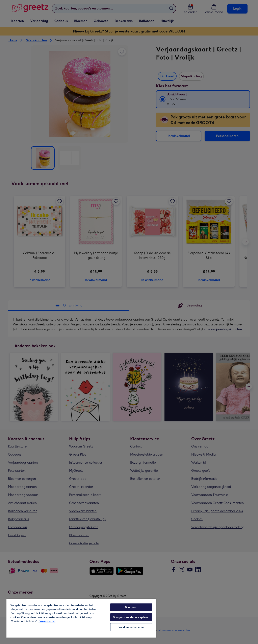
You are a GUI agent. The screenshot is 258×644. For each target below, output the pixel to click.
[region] (81, 618)
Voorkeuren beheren (131, 627)
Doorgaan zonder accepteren (131, 617)
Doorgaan (131, 607)
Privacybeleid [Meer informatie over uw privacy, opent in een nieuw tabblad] (47, 621)
